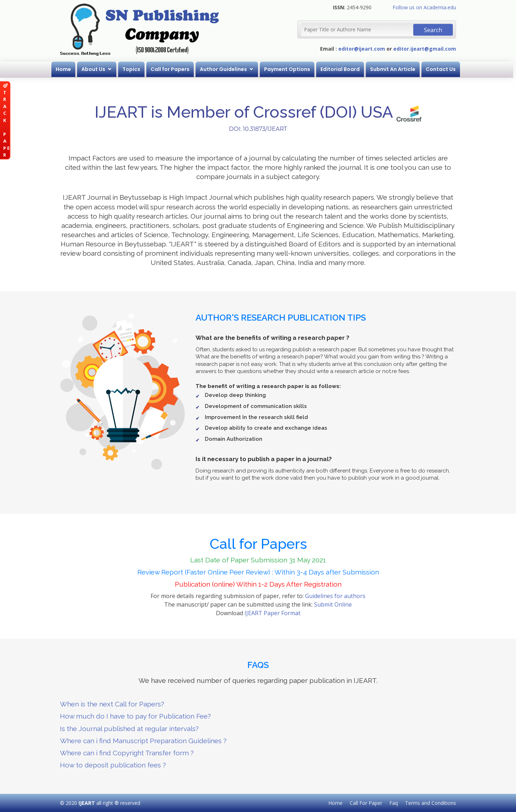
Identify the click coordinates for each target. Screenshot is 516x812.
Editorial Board (342, 69)
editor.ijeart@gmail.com (425, 49)
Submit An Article (394, 69)
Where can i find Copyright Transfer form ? (127, 753)
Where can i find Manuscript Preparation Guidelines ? (143, 741)
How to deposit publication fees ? (113, 765)
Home (65, 69)
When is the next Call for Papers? (112, 704)
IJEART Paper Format (272, 613)
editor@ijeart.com (362, 49)
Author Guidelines (225, 69)
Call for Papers (171, 69)
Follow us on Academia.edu (424, 7)
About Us (95, 69)
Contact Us (442, 69)
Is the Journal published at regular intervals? (129, 729)
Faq (394, 803)
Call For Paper (366, 803)
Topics (133, 69)
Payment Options (289, 69)
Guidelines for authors (335, 596)
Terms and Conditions (431, 803)
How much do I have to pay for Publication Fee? (135, 716)
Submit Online (333, 604)
